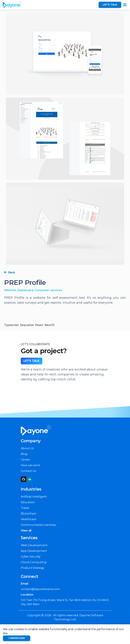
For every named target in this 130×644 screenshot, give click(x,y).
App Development (34, 551)
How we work (30, 465)
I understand (17, 638)
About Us (27, 448)
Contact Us (29, 471)
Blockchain (29, 513)
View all (26, 530)
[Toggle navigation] (125, 5)
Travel (25, 508)
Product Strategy (33, 568)
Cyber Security (31, 556)
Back (10, 272)
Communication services (38, 525)
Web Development (34, 545)
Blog (24, 454)
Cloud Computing (34, 562)
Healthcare (29, 519)
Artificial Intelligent (34, 497)
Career (25, 460)
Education (28, 502)
